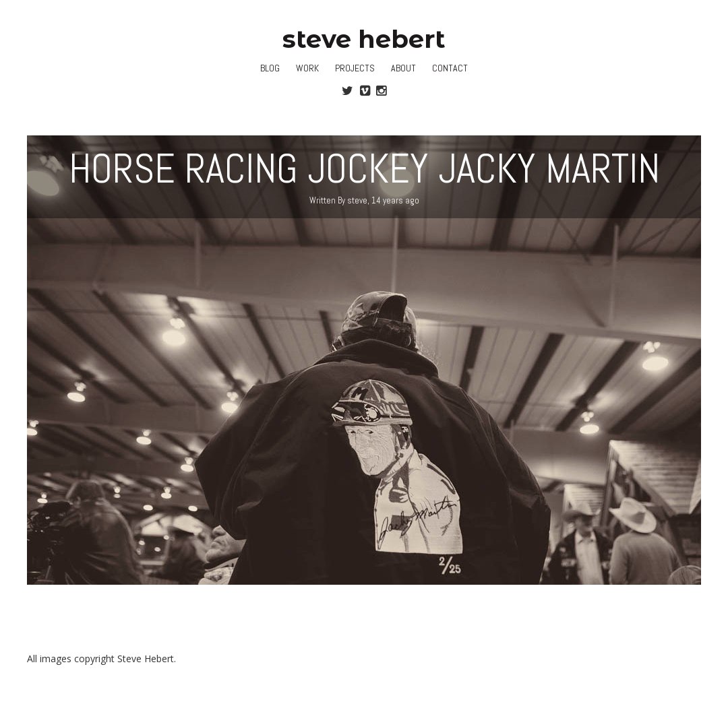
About (403, 68)
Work (307, 68)
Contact (450, 68)
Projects (355, 68)
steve (357, 200)
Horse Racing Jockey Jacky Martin (364, 169)
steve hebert (364, 39)
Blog (270, 68)
